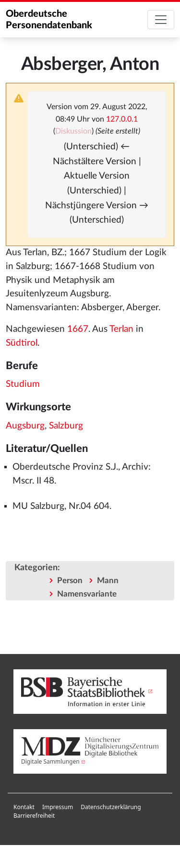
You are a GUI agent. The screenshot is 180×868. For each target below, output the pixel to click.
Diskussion (73, 131)
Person (70, 581)
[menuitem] (24, 807)
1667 (78, 329)
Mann (108, 581)
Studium (23, 384)
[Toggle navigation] (161, 20)
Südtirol (22, 343)
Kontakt (24, 807)
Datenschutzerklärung (111, 807)
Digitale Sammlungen (50, 761)
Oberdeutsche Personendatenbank (49, 20)
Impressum (58, 807)
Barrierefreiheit (34, 816)
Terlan (121, 329)
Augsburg (25, 426)
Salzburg (66, 426)
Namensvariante (87, 594)
